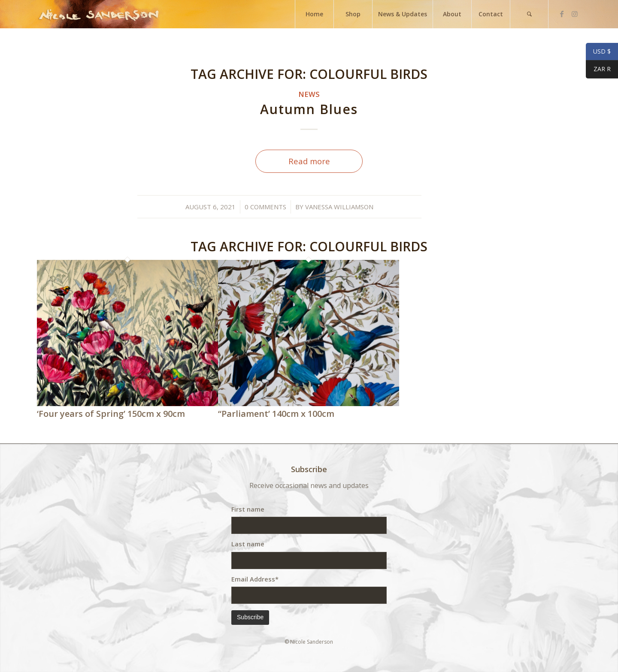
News (309, 94)
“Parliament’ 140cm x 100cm (276, 414)
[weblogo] (99, 14)
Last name (248, 544)
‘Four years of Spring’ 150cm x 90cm (111, 414)
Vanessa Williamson (339, 207)
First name (248, 509)
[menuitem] (314, 14)
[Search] (529, 14)
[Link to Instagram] (575, 14)
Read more (309, 161)
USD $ (598, 52)
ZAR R (598, 70)
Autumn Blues (309, 109)
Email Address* (255, 579)
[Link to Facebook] (562, 14)
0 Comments (265, 207)
